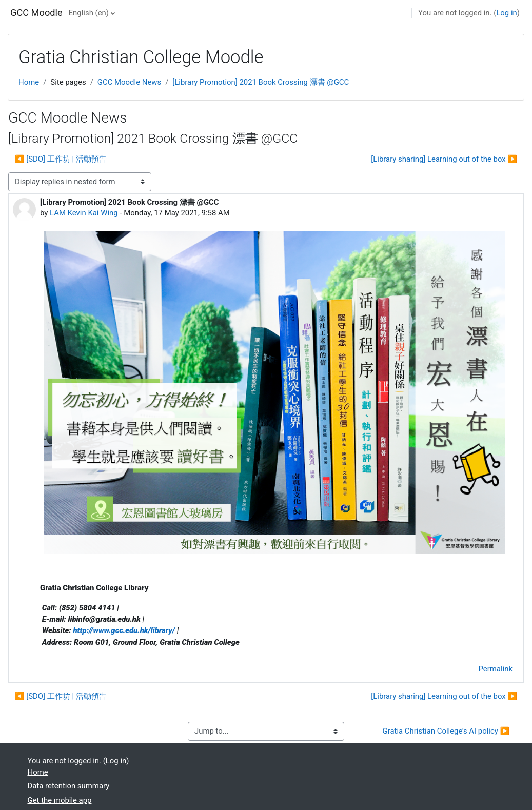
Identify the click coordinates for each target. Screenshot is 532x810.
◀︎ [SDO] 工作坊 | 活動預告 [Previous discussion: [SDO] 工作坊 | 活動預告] (61, 159)
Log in (506, 13)
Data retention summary (69, 786)
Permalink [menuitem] (496, 669)
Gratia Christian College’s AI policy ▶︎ (446, 731)
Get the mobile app (60, 800)
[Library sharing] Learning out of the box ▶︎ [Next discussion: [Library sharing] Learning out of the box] (444, 159)
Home (29, 82)
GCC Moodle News (129, 82)
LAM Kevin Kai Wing (84, 213)
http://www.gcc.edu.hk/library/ (124, 630)
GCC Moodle (36, 13)
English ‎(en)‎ (89, 13)
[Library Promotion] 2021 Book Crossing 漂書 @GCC (261, 82)
